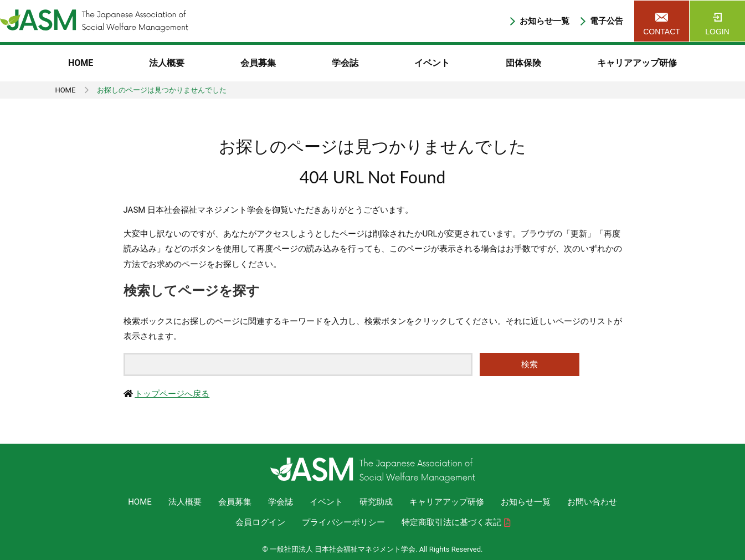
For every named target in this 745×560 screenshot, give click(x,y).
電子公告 (607, 21)
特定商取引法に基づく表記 (451, 522)
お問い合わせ (592, 502)
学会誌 (345, 63)
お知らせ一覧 (544, 21)
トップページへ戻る (172, 394)
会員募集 (258, 63)
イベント (432, 63)
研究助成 (376, 502)
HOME (81, 63)
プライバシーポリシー (343, 522)
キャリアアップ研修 (637, 63)
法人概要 (167, 63)
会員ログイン (260, 522)
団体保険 (523, 63)
